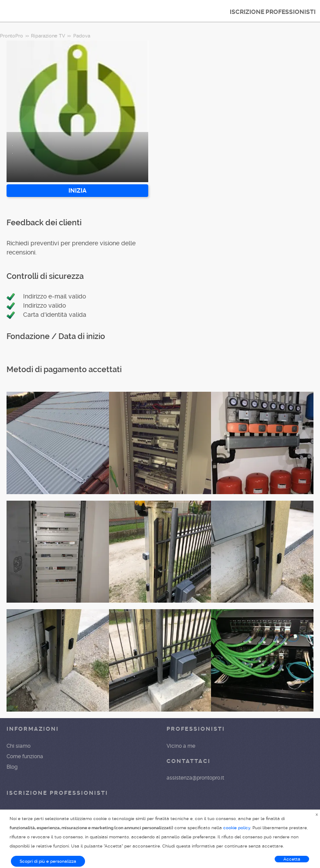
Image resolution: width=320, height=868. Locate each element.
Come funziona (25, 756)
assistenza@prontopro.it (195, 778)
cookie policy (237, 828)
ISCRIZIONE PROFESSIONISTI (273, 12)
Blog (12, 767)
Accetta (292, 859)
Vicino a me (181, 746)
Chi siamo (19, 746)
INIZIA (77, 190)
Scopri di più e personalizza (48, 861)
